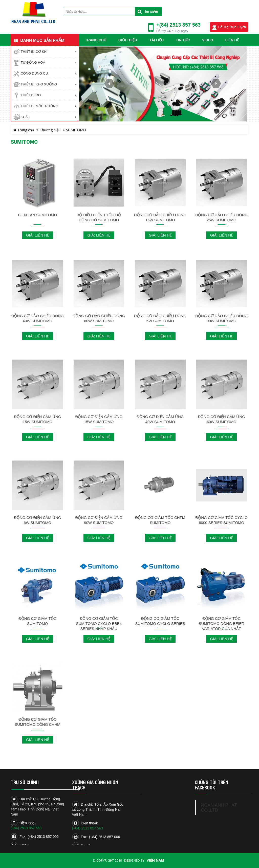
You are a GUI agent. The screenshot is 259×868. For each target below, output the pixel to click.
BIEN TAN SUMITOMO (37, 215)
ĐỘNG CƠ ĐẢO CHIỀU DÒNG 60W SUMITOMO (99, 318)
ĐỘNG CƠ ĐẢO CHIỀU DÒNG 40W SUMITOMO (38, 318)
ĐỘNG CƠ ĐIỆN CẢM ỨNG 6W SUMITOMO (38, 520)
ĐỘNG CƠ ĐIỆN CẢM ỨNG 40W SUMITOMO (160, 419)
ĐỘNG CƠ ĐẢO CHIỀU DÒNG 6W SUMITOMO (160, 318)
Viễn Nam (155, 860)
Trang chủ (24, 130)
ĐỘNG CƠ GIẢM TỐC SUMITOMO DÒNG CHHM (38, 722)
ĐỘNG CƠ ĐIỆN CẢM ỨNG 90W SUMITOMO (99, 520)
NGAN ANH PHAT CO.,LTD (219, 808)
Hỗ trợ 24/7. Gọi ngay (172, 31)
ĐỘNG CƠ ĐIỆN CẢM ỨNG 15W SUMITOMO (38, 419)
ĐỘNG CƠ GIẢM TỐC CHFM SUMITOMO (160, 520)
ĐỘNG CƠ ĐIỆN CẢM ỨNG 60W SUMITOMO (222, 419)
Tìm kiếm (148, 12)
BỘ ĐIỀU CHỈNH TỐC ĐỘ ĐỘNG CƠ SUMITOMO (99, 217)
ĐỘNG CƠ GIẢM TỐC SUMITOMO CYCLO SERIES (160, 621)
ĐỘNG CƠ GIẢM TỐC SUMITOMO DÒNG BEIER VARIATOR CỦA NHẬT (221, 623)
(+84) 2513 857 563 (26, 828)
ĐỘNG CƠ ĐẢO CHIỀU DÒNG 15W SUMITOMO (160, 217)
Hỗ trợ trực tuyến (232, 27)
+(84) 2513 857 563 (178, 25)
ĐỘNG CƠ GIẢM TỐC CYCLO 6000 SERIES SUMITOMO (221, 520)
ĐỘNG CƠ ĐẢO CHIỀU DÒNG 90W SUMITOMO (221, 318)
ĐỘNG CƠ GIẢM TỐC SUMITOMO (38, 621)
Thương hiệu (50, 130)
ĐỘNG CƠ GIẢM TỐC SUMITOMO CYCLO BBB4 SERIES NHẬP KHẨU (99, 623)
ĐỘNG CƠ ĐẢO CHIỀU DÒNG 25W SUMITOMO (221, 217)
